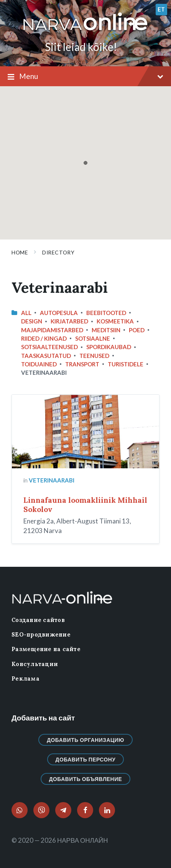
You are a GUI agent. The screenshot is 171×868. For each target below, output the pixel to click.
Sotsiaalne (93, 338)
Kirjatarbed (69, 321)
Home (20, 252)
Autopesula (59, 313)
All (26, 313)
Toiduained (39, 364)
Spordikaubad (109, 347)
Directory (58, 252)
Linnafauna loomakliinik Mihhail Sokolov (85, 505)
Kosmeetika (115, 321)
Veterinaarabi (52, 480)
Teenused (94, 356)
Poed (137, 330)
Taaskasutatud (46, 356)
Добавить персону (86, 759)
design (32, 321)
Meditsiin (106, 330)
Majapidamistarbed (52, 330)
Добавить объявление (86, 779)
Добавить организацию (85, 740)
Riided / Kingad (44, 338)
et (161, 9)
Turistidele (126, 364)
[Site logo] (85, 31)
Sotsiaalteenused (49, 347)
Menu (85, 77)
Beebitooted (106, 313)
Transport (82, 364)
